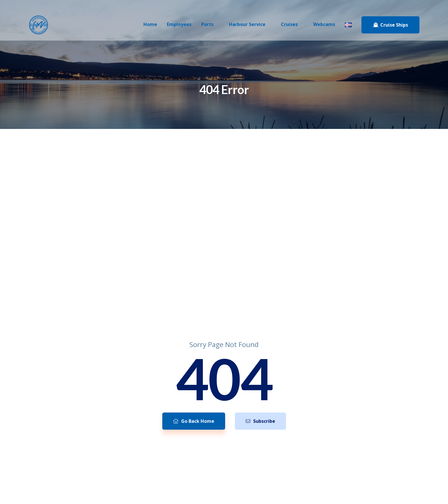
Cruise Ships (390, 25)
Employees (179, 24)
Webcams (324, 24)
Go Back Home (194, 421)
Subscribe (260, 421)
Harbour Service (247, 24)
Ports (207, 24)
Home (150, 24)
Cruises (289, 24)
